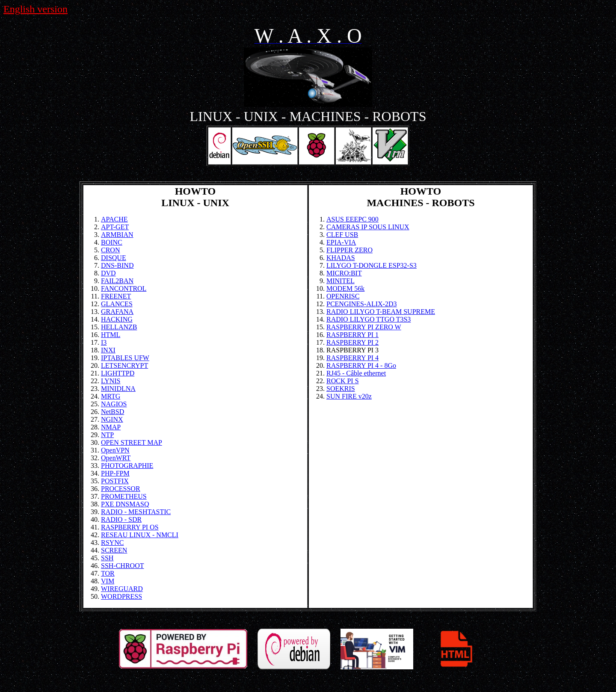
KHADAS (341, 258)
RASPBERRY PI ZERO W (364, 327)
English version (36, 9)
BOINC (112, 242)
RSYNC (112, 543)
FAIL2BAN (117, 281)
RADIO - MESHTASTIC (136, 512)
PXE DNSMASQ (125, 504)
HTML (111, 335)
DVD (108, 273)
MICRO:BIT (344, 273)
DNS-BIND (117, 265)
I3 (104, 342)
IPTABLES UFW (125, 358)
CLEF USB (342, 235)
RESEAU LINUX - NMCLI (140, 535)
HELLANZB (119, 327)
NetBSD (113, 412)
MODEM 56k (345, 288)
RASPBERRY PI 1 (352, 335)
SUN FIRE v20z (349, 396)
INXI (108, 350)
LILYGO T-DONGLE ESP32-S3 (372, 265)
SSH (107, 558)
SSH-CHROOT (122, 566)
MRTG (111, 396)
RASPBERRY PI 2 (352, 342)
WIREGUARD (122, 589)
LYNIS (111, 381)
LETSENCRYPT (124, 365)
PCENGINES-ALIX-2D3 (361, 304)
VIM (108, 581)
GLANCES (117, 304)
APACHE (114, 219)
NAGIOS (114, 404)
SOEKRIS (341, 389)
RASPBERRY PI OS (130, 527)
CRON (110, 250)
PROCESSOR (121, 489)
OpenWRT (116, 458)
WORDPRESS (121, 596)
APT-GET (115, 227)
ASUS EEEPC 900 (352, 219)
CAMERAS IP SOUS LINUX (368, 227)
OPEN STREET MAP (132, 442)
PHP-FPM (115, 473)
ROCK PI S (343, 381)
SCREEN (114, 550)
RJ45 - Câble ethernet (356, 373)
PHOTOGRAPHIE (127, 466)
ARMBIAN (117, 235)
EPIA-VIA (341, 242)
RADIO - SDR (121, 519)
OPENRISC (343, 296)
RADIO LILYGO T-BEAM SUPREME (381, 312)
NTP (107, 435)
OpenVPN (115, 450)
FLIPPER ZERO (349, 250)
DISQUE (114, 258)
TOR (108, 573)
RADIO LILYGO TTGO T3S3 (369, 319)
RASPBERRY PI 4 (352, 358)
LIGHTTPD (118, 373)
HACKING (117, 319)
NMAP (111, 427)
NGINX (112, 419)
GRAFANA (117, 312)
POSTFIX (115, 481)
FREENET (116, 296)
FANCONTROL (124, 288)
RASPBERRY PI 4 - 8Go (361, 365)
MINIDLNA (118, 389)
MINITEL (341, 281)
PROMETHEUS (124, 496)
